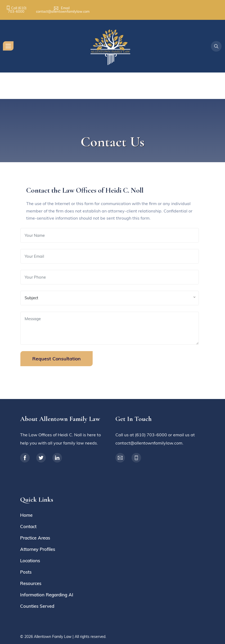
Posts (26, 572)
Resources (31, 583)
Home (26, 515)
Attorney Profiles (38, 549)
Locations (30, 561)
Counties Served (37, 606)
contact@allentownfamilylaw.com (63, 11)
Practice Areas (35, 538)
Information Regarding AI (47, 595)
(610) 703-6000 (17, 10)
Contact (28, 526)
